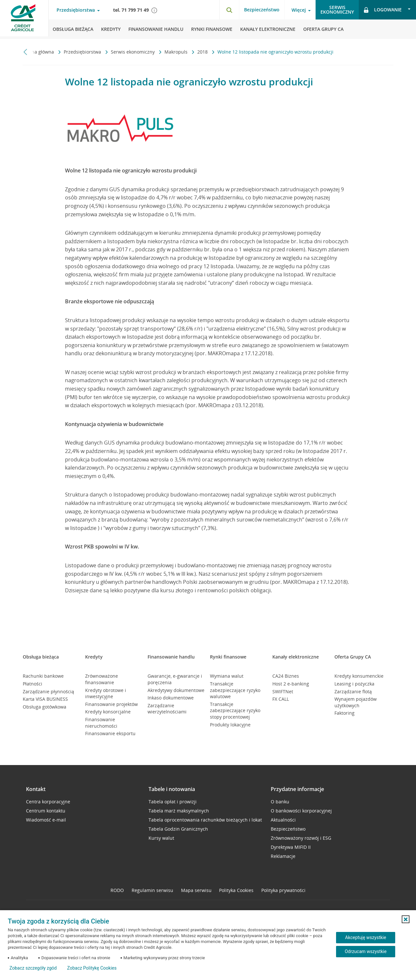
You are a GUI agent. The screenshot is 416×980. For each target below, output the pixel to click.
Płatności (32, 684)
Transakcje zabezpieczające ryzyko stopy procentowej (235, 710)
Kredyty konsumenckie (359, 676)
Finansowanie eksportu (110, 733)
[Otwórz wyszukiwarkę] (229, 10)
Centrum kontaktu (46, 811)
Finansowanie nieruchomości (101, 723)
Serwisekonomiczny (337, 10)
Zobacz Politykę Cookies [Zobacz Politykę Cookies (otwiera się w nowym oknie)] (92, 968)
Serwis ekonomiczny (133, 52)
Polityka (236, 890)
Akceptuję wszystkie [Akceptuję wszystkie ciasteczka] (366, 937)
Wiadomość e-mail (46, 820)
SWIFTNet (283, 691)
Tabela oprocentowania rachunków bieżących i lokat (205, 820)
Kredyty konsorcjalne (108, 712)
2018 (203, 52)
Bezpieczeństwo (262, 10)
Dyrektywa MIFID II (291, 847)
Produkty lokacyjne (230, 725)
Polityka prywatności (283, 890)
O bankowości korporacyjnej (301, 811)
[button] (406, 919)
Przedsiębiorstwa (83, 52)
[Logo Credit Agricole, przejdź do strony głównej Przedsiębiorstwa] (24, 19)
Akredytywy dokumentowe (176, 690)
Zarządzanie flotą (353, 691)
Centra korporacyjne (48, 802)
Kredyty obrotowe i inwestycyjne (106, 693)
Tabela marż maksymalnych (179, 811)
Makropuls (177, 52)
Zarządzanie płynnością (48, 691)
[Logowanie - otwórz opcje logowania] (387, 10)
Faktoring (344, 713)
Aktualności (283, 820)
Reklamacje (283, 856)
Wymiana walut (227, 676)
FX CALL (281, 699)
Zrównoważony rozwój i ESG (301, 838)
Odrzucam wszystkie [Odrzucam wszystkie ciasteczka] (366, 951)
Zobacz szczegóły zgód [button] (33, 968)
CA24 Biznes (286, 676)
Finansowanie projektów (111, 704)
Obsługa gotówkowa (45, 707)
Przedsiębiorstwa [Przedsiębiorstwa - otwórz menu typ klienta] (76, 10)
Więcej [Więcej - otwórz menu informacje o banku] (299, 10)
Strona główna (39, 52)
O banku (280, 802)
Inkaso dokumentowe (171, 698)
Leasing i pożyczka (354, 684)
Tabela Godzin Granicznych (178, 829)
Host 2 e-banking (291, 684)
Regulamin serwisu (152, 890)
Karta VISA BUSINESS (45, 699)
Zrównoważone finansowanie (102, 679)
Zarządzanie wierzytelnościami (167, 709)
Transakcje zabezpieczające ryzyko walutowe (235, 690)
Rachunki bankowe (43, 676)
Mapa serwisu (196, 890)
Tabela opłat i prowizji (173, 802)
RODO (117, 890)
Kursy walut (161, 838)
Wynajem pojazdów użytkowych (356, 702)
